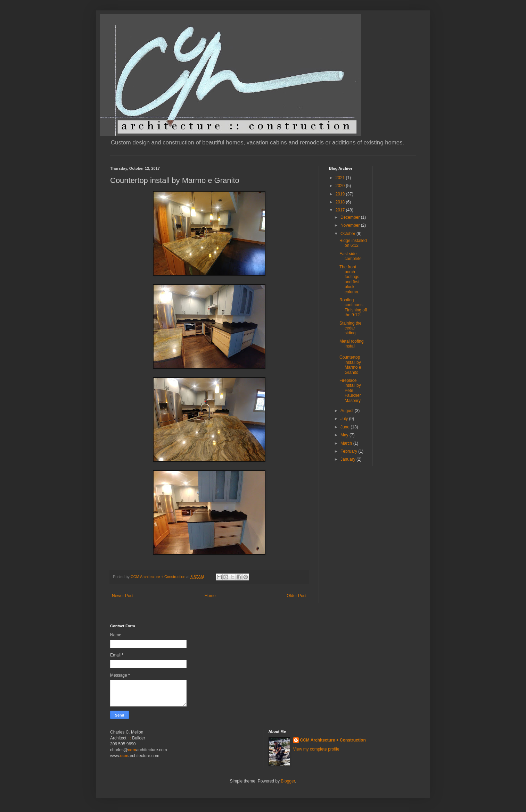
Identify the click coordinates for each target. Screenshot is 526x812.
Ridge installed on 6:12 (353, 243)
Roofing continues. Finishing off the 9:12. (353, 307)
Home (210, 596)
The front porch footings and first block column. (350, 279)
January (348, 459)
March (347, 443)
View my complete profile (316, 749)
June (346, 427)
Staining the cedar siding (350, 328)
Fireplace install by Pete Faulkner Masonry (350, 391)
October (348, 234)
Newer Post (123, 596)
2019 (341, 194)
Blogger (288, 781)
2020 (341, 186)
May (345, 435)
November (351, 225)
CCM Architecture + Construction (333, 740)
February (349, 451)
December (351, 217)
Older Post (297, 596)
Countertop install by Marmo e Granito (350, 365)
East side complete (351, 256)
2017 (341, 210)
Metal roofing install (351, 344)
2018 (341, 202)
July (345, 419)
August (348, 411)
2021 (341, 178)
